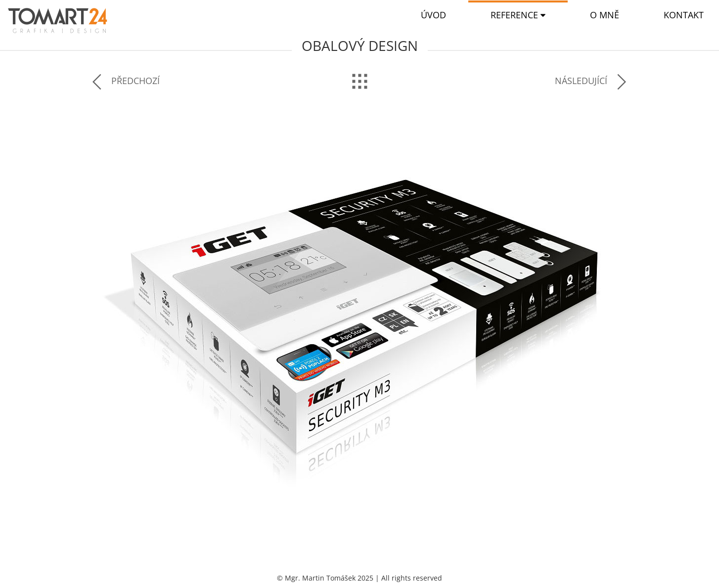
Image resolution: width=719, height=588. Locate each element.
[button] (518, 15)
